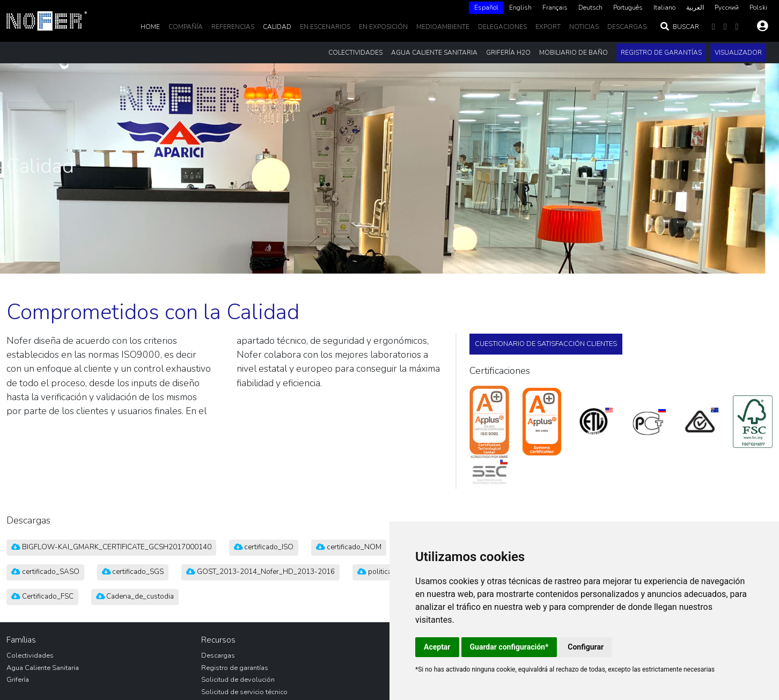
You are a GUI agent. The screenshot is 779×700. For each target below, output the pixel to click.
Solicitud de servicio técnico (244, 692)
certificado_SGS (133, 572)
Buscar (679, 27)
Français (555, 8)
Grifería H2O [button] (508, 53)
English (520, 8)
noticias (584, 27)
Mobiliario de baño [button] (574, 53)
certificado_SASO (45, 572)
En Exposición (383, 27)
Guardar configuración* (509, 647)
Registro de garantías (661, 53)
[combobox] (486, 8)
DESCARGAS (627, 27)
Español (486, 8)
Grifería (18, 680)
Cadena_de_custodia (135, 596)
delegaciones (502, 27)
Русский (727, 8)
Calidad (277, 27)
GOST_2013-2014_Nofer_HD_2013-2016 (260, 572)
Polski (758, 8)
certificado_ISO (264, 547)
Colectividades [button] (355, 53)
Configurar (586, 647)
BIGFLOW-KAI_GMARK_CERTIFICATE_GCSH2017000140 (111, 547)
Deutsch (590, 8)
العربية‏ (695, 8)
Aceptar (437, 647)
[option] (520, 8)
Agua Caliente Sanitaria (43, 668)
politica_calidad (388, 572)
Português (628, 8)
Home (150, 27)
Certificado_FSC (42, 596)
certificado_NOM (349, 547)
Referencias (233, 27)
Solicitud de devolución (238, 680)
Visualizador (738, 53)
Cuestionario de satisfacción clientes (546, 344)
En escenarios (325, 27)
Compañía (186, 27)
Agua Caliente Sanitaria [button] (434, 53)
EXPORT (548, 27)
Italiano (664, 8)
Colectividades (30, 655)
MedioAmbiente (443, 27)
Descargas (218, 655)
